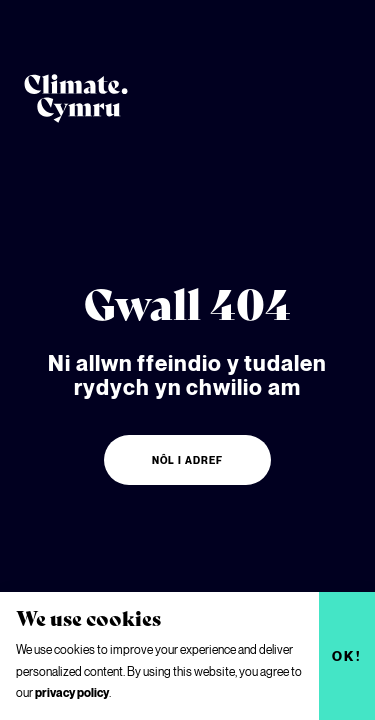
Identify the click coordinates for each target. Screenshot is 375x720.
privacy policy (72, 692)
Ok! (347, 656)
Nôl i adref (187, 460)
